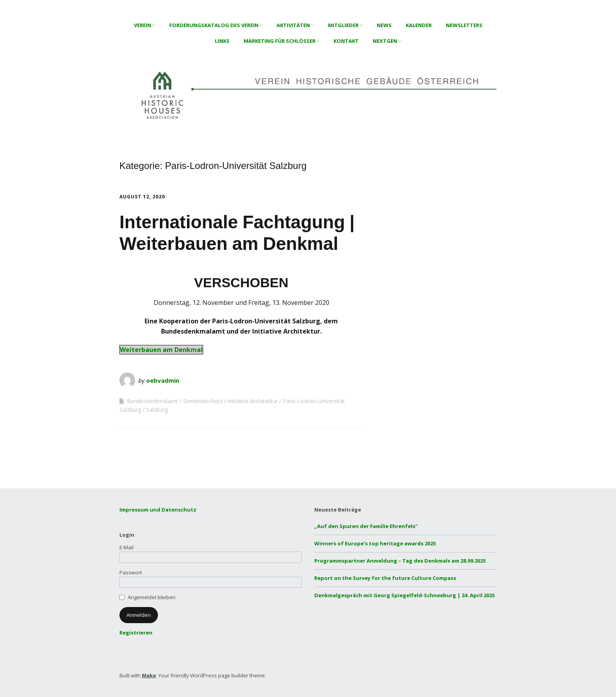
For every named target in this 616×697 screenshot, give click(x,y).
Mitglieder (343, 25)
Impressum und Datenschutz (158, 510)
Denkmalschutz (203, 401)
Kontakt (346, 41)
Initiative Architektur (253, 401)
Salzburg (157, 410)
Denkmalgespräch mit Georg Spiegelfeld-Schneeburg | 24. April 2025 (404, 595)
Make (149, 675)
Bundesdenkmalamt (152, 401)
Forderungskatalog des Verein (214, 25)
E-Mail (126, 547)
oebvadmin (163, 380)
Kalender (419, 25)
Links (222, 41)
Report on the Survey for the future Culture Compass (385, 578)
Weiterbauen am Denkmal (161, 350)
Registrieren (136, 633)
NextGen (385, 41)
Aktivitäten (293, 25)
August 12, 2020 (142, 197)
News (384, 25)
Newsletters (464, 25)
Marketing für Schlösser (280, 41)
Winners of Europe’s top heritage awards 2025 (375, 543)
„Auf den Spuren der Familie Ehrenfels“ (366, 526)
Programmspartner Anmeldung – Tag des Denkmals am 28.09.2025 (400, 561)
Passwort (131, 572)
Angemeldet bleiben (152, 597)
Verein (143, 25)
